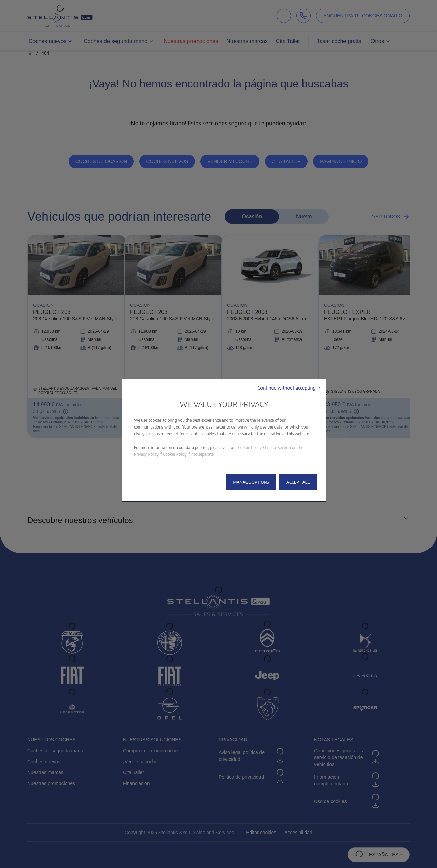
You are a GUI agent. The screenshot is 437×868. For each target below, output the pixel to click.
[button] (289, 388)
